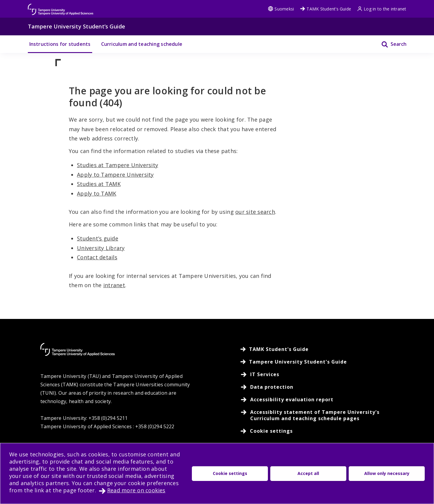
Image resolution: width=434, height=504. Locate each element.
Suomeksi (281, 9)
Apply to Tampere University (115, 175)
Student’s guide (98, 238)
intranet (114, 285)
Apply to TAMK (97, 193)
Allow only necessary (387, 473)
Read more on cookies (136, 490)
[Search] (390, 44)
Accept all (308, 473)
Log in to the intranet (382, 9)
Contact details (97, 257)
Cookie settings (230, 473)
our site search (255, 212)
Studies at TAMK (99, 184)
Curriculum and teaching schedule (142, 44)
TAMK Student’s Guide (325, 9)
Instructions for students (60, 44)
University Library (101, 248)
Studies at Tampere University (117, 165)
